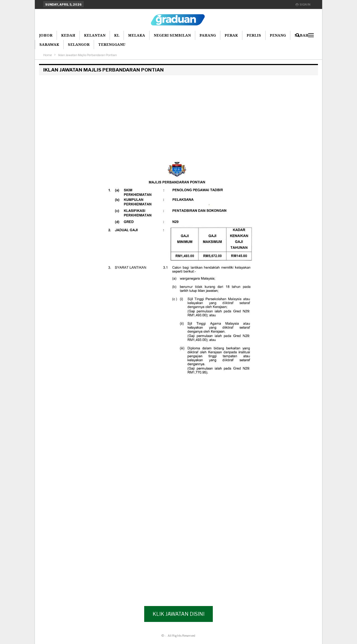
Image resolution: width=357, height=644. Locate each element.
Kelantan (95, 35)
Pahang (208, 35)
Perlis (254, 35)
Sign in (303, 4)
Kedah (68, 35)
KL (117, 35)
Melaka (137, 35)
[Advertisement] (178, 117)
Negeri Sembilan (172, 35)
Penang (278, 35)
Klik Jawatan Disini (178, 614)
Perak (231, 35)
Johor (46, 35)
